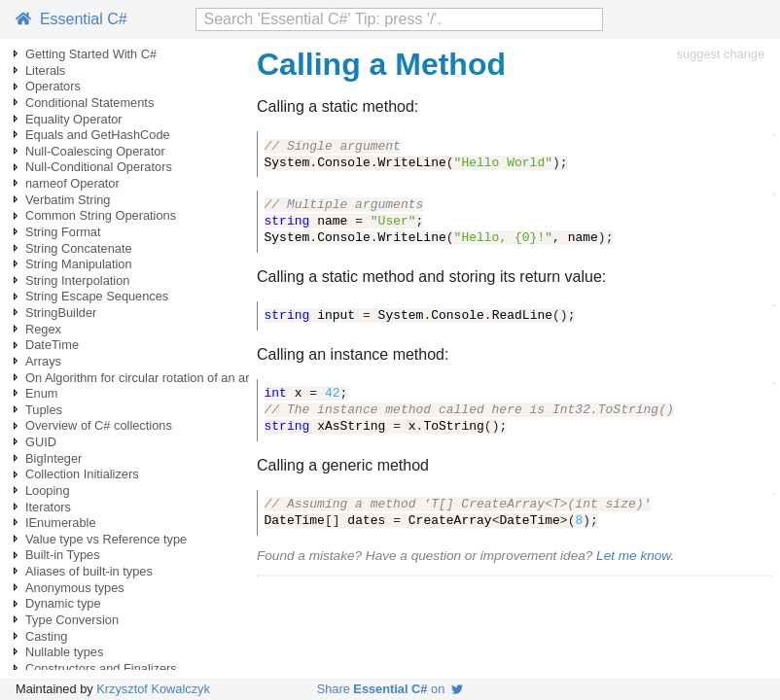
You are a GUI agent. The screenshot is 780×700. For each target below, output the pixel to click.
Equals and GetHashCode (98, 135)
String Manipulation (79, 264)
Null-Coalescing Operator (95, 151)
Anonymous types (75, 588)
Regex (43, 329)
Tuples (44, 410)
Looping (48, 490)
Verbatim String (68, 200)
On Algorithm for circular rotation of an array (146, 378)
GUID (41, 442)
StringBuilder (61, 313)
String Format (63, 232)
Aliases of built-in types (89, 571)
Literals (45, 70)
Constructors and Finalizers (101, 668)
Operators (53, 86)
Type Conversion (72, 620)
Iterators (48, 507)
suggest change (721, 54)
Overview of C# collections (99, 425)
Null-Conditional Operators (99, 167)
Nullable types (64, 652)
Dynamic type (63, 603)
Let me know (633, 556)
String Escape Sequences (97, 296)
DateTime (52, 345)
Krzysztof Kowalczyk (153, 689)
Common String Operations (101, 215)
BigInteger (53, 458)
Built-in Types (63, 555)
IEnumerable (61, 523)
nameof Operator (72, 183)
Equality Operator (74, 119)
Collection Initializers (82, 474)
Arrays (43, 361)
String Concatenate (79, 248)
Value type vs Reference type (106, 539)
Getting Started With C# (91, 54)
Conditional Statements (89, 103)
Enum (41, 393)
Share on (390, 689)
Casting (46, 636)
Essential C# (71, 19)
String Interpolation (77, 280)
